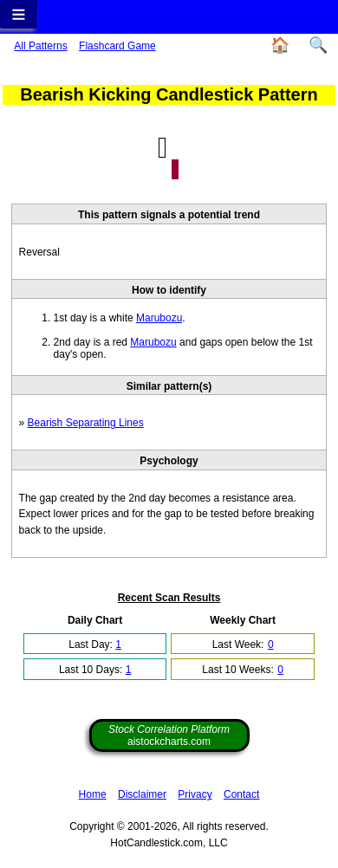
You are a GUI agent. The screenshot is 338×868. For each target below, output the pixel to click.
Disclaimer (142, 794)
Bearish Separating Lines (86, 423)
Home (93, 794)
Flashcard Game (117, 46)
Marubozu (159, 318)
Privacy (195, 794)
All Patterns (40, 46)
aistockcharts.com (169, 735)
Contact (241, 794)
